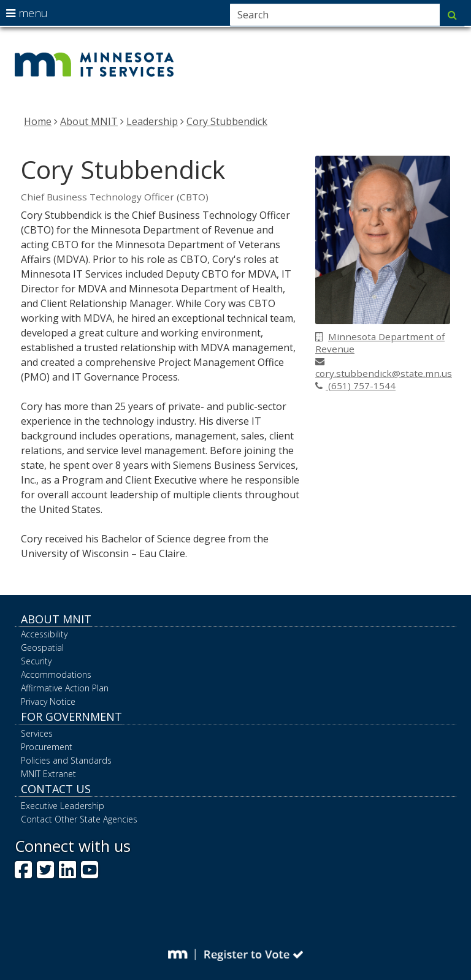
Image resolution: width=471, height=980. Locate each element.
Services (37, 733)
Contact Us (56, 789)
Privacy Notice (48, 701)
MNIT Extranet (48, 774)
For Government (71, 716)
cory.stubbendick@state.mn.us (384, 368)
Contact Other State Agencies (79, 819)
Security (36, 661)
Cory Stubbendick (227, 121)
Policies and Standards (66, 760)
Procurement (47, 747)
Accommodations (56, 674)
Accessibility (44, 634)
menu (27, 13)
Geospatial (42, 648)
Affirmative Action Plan (65, 688)
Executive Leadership (63, 806)
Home (38, 121)
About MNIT (89, 121)
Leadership (152, 121)
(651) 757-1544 (355, 386)
